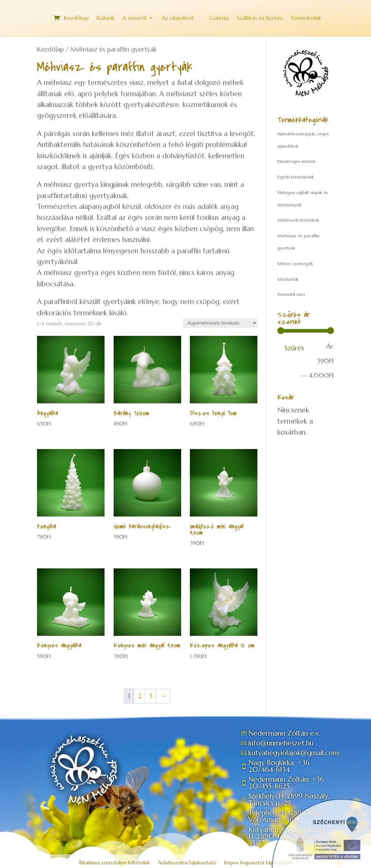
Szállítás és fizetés (260, 18)
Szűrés (294, 348)
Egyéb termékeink (296, 177)
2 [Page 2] (140, 696)
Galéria (219, 18)
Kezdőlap (76, 18)
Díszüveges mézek (296, 161)
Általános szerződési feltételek (114, 863)
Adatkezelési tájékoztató (187, 863)
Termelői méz (291, 294)
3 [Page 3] (151, 696)
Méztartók (288, 279)
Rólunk (105, 18)
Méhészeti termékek (298, 220)
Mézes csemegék (295, 264)
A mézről (134, 18)
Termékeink (306, 18)
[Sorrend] (220, 323)
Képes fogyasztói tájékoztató (259, 863)
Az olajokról (178, 18)
